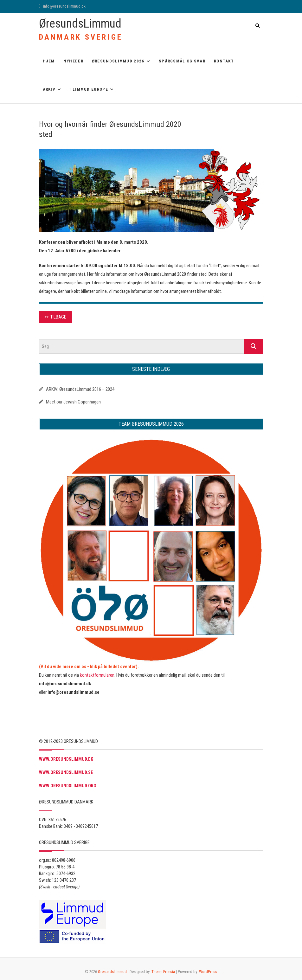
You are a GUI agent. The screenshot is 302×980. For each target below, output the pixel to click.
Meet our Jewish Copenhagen (73, 402)
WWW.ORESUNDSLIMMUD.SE (66, 772)
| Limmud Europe (89, 89)
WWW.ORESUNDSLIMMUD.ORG (68, 786)
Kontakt (224, 61)
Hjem (49, 61)
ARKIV (49, 89)
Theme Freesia (163, 972)
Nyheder (73, 61)
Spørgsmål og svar (182, 61)
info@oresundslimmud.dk (62, 6)
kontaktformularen (97, 675)
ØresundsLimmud (80, 23)
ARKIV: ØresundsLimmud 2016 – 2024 (80, 389)
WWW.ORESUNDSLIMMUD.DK (66, 759)
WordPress (208, 972)
